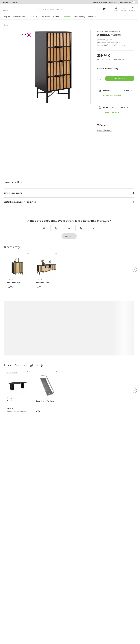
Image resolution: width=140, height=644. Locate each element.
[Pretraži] (39, 9)
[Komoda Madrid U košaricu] (120, 78)
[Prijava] (116, 9)
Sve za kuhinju (33, 17)
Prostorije (56, 17)
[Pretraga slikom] (104, 9)
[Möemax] (22, 9)
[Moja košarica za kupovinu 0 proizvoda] (132, 9)
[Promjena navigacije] (6, 9)
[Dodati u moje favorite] (100, 78)
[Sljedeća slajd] (134, 269)
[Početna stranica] (5, 25)
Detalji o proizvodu (13, 193)
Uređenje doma (19, 17)
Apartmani (92, 17)
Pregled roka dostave (112, 95)
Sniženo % (67, 17)
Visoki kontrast (127, 2)
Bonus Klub (45, 17)
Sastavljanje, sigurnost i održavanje (21, 202)
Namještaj (7, 17)
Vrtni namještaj (79, 17)
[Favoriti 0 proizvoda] (124, 9)
